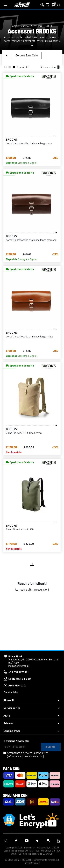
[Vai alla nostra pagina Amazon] (48, 841)
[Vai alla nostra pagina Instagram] (5, 841)
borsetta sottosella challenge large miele (29, 337)
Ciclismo (24, 26)
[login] (59, 5)
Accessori (36, 26)
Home (14, 26)
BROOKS (49, 26)
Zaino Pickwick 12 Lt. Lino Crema (24, 433)
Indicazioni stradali (19, 666)
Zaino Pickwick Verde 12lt (20, 530)
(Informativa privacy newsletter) (25, 757)
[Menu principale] (5, 5)
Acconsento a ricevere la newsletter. (28, 755)
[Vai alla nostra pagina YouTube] (27, 841)
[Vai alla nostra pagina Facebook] (16, 841)
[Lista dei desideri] (48, 5)
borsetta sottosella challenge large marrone (31, 240)
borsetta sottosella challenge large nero (29, 144)
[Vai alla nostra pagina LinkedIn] (59, 841)
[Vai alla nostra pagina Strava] (37, 841)
